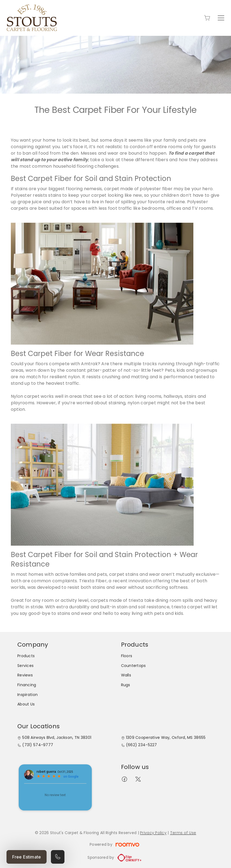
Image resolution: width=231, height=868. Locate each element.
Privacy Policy (153, 833)
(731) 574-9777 (38, 745)
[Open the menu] (221, 18)
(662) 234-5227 (141, 745)
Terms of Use (183, 833)
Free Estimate (27, 857)
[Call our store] (58, 857)
